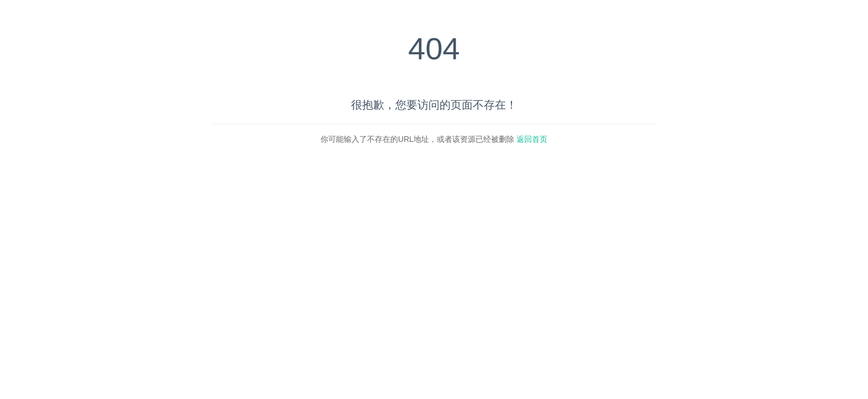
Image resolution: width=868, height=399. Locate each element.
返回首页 (532, 139)
